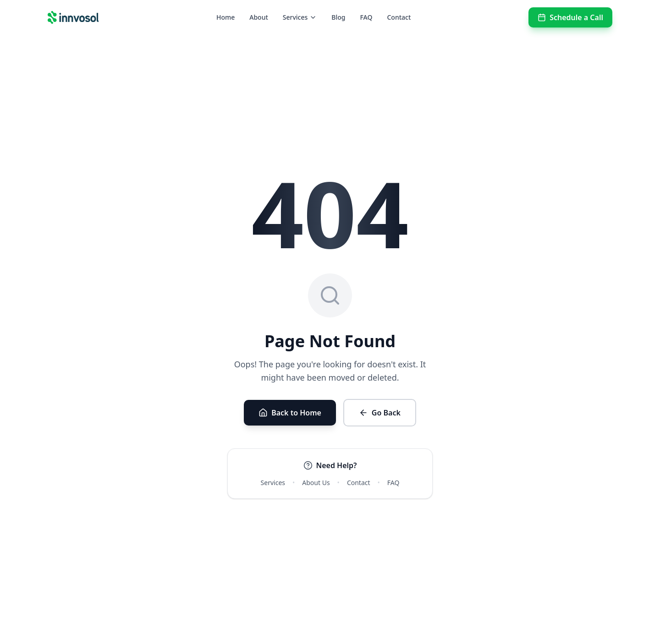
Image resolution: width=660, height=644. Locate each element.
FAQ (366, 17)
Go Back (380, 413)
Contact (399, 17)
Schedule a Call (570, 17)
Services (300, 17)
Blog (338, 17)
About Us (316, 483)
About (259, 17)
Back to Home (290, 413)
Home (225, 17)
